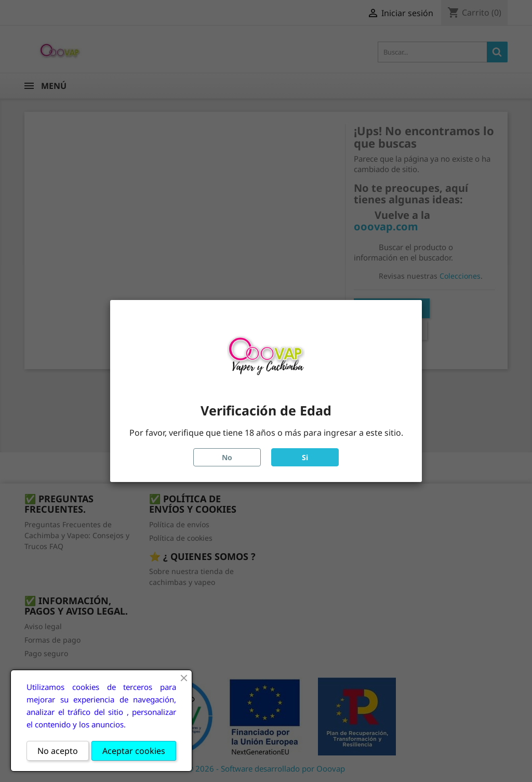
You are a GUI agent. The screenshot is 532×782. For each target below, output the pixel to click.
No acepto (58, 751)
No (227, 457)
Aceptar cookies (134, 751)
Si (305, 457)
